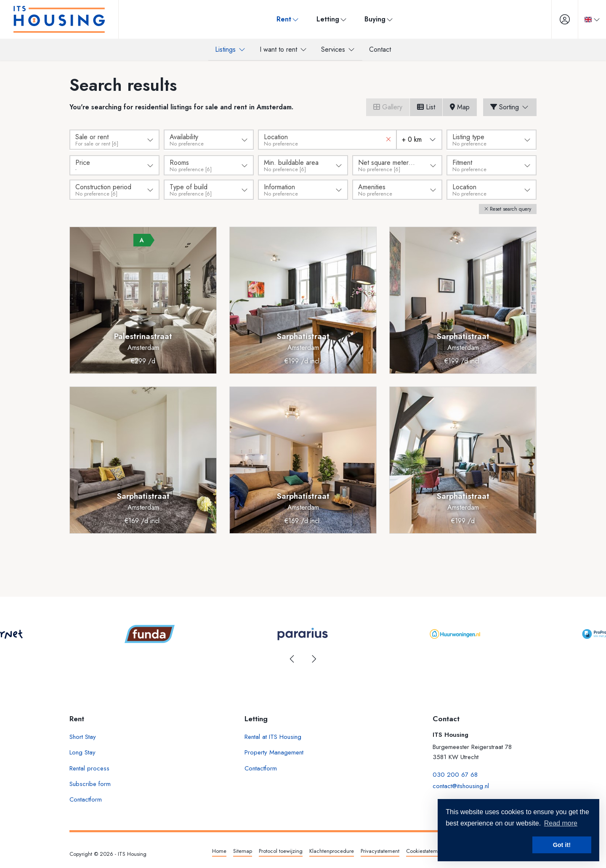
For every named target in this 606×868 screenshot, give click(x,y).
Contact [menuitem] (380, 49)
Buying (377, 19)
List (426, 107)
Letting (330, 19)
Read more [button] (561, 823)
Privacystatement (380, 850)
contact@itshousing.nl (461, 783)
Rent (286, 19)
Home (219, 850)
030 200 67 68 (455, 773)
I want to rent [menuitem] (284, 49)
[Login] (560, 19)
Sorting (510, 107)
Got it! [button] (562, 845)
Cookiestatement (425, 850)
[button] (508, 208)
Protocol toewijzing (281, 850)
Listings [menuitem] (231, 49)
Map (460, 107)
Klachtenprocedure (332, 850)
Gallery (388, 107)
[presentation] (292, 658)
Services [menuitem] (338, 49)
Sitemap (243, 850)
